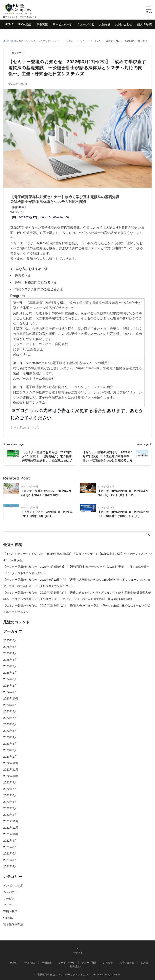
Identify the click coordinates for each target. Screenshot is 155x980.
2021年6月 (10, 853)
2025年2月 (10, 666)
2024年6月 (10, 679)
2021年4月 (10, 866)
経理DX (8, 918)
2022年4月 (10, 802)
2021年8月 (10, 847)
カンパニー (10, 892)
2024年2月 (10, 686)
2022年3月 (10, 808)
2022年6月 (10, 795)
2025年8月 (10, 640)
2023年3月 (10, 744)
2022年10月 (11, 776)
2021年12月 (11, 821)
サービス (9, 898)
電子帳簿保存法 (13, 924)
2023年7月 (10, 718)
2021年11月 (11, 828)
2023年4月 (10, 737)
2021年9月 (10, 841)
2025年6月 (10, 647)
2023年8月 (10, 711)
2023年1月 (10, 757)
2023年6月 (10, 724)
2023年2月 (10, 750)
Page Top (77, 950)
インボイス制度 (13, 886)
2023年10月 (11, 698)
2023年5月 (10, 731)
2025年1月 (10, 673)
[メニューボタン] (149, 10)
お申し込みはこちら (25, 428)
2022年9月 (10, 782)
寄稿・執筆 (10, 911)
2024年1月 (10, 692)
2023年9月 (10, 705)
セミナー (17, 53)
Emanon (116, 974)
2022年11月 (11, 770)
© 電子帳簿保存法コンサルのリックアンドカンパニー (65, 974)
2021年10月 (11, 834)
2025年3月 (10, 660)
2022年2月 (10, 815)
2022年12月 (11, 763)
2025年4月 (10, 653)
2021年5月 (10, 860)
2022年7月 (10, 789)
